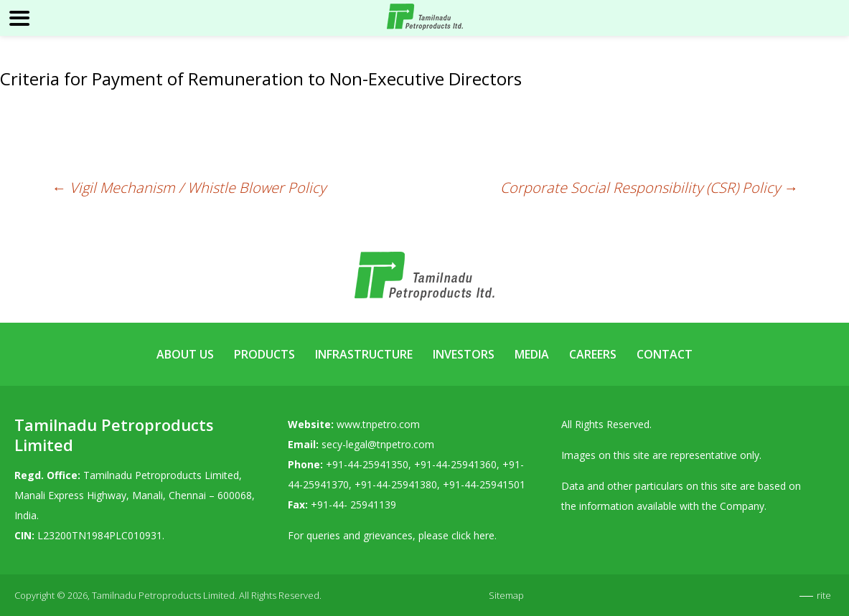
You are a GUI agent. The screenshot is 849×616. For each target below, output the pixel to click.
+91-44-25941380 (396, 484)
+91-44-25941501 (484, 484)
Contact (665, 354)
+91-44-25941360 (455, 464)
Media (532, 354)
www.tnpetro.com (378, 424)
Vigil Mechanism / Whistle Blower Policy (189, 188)
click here (473, 535)
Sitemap (506, 595)
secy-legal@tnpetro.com (378, 444)
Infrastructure (364, 354)
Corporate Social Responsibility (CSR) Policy (649, 188)
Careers (593, 354)
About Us (185, 354)
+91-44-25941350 (367, 464)
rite (824, 595)
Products (264, 354)
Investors (464, 354)
